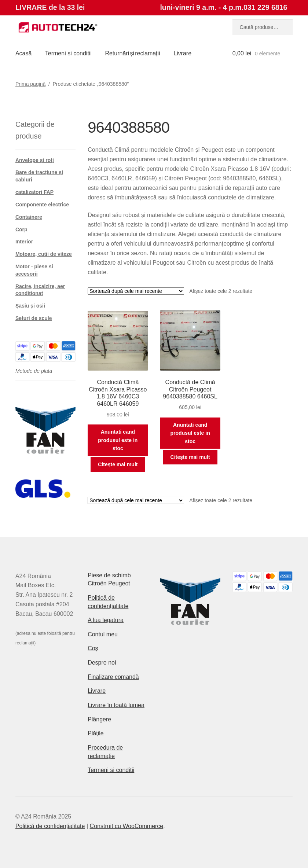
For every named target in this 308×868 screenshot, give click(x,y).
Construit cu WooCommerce (127, 826)
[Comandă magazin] (136, 291)
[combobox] (263, 27)
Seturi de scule (34, 318)
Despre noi (102, 663)
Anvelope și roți (35, 160)
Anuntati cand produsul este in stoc (118, 440)
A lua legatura (106, 620)
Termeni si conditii (68, 53)
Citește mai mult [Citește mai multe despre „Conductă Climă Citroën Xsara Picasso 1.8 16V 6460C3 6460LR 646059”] (118, 464)
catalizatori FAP (34, 192)
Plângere (99, 719)
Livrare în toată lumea (116, 705)
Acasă (23, 53)
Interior (24, 242)
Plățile (96, 733)
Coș (93, 648)
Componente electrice (42, 205)
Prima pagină (31, 84)
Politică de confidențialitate (50, 826)
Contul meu (103, 634)
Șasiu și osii (30, 306)
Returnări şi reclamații (132, 53)
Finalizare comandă (113, 677)
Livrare (182, 53)
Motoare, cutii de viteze (44, 254)
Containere (29, 217)
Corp (21, 229)
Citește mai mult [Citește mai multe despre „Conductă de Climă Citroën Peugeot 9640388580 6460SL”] (190, 457)
